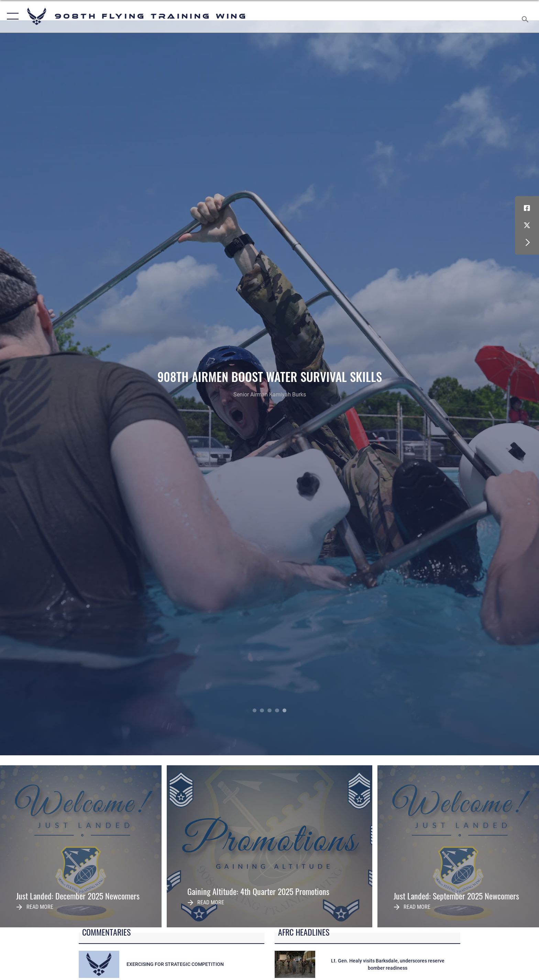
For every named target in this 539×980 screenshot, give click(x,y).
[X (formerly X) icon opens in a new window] (527, 225)
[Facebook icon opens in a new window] (527, 208)
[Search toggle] (526, 17)
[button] (11, 16)
